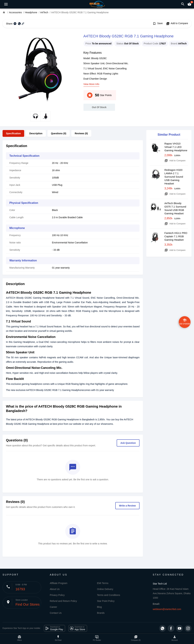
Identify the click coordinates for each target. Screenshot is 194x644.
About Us (55, 589)
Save (158, 24)
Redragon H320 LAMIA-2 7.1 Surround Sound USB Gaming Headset (174, 177)
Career (53, 607)
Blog (99, 607)
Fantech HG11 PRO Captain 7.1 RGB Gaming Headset (176, 236)
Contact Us (56, 613)
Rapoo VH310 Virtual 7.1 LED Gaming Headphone (176, 147)
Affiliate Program (59, 583)
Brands (101, 613)
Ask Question (128, 443)
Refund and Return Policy (63, 601)
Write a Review (127, 506)
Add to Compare (177, 24)
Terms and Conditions (109, 595)
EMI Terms (103, 583)
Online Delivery (105, 589)
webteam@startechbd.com (167, 609)
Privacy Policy (57, 595)
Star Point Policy (106, 601)
